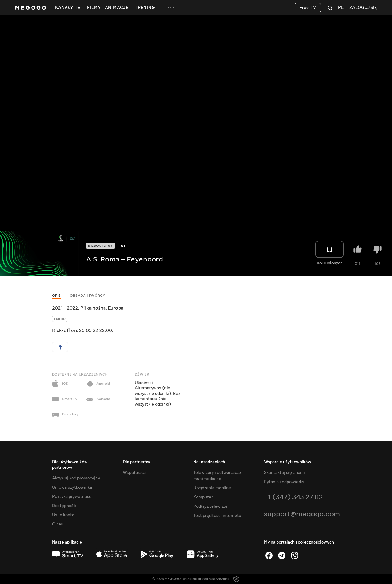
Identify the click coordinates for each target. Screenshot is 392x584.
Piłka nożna (93, 308)
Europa (116, 308)
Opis (56, 296)
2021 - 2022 (65, 308)
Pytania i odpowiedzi (284, 482)
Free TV (308, 8)
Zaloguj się (363, 8)
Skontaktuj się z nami (285, 473)
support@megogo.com (302, 514)
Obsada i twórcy (88, 296)
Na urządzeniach (209, 462)
